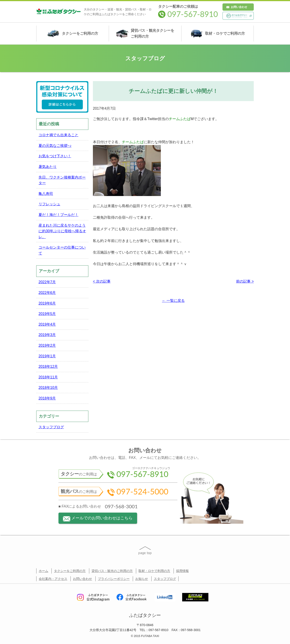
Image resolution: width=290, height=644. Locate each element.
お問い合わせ (239, 7)
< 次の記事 (102, 281)
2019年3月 (47, 335)
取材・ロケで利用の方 (154, 571)
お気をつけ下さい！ (55, 156)
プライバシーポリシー (114, 579)
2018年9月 (47, 398)
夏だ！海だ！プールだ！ (58, 215)
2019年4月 (47, 324)
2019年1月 (47, 356)
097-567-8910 (188, 14)
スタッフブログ (51, 427)
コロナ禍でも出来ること (58, 135)
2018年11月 (48, 377)
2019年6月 (47, 303)
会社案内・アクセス (53, 579)
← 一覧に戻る (173, 301)
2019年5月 (47, 314)
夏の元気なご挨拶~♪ (55, 146)
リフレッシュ (49, 204)
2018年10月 (48, 388)
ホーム (43, 571)
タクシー (73, 34)
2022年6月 (47, 293)
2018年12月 (48, 367)
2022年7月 (47, 282)
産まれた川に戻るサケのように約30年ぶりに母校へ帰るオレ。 (62, 231)
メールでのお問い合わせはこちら (98, 519)
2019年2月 (47, 345)
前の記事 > (245, 281)
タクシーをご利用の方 (70, 571)
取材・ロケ (218, 34)
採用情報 (182, 571)
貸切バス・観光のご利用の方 (112, 571)
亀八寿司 (46, 194)
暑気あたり (48, 167)
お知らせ (142, 579)
